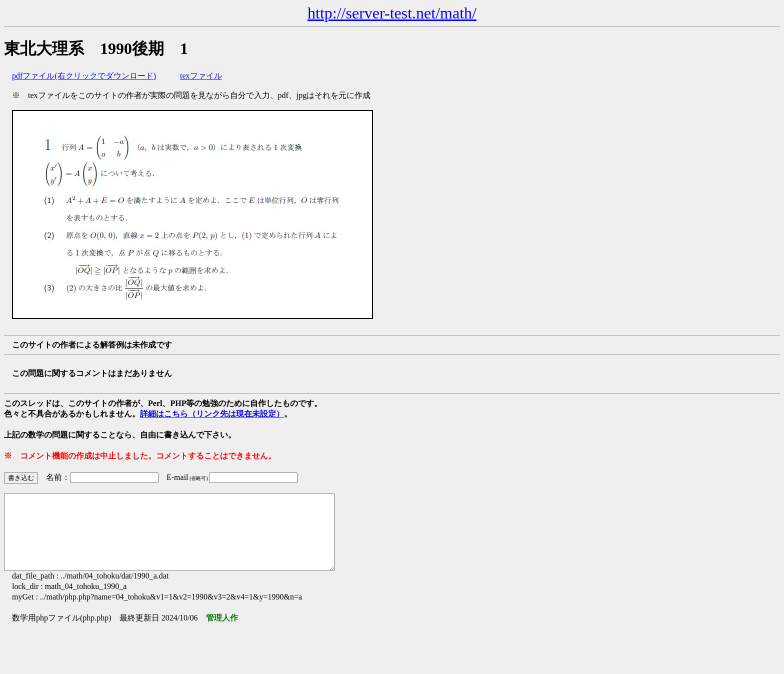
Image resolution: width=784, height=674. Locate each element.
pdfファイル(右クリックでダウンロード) (84, 76)
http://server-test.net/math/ (392, 13)
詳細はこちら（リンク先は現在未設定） (212, 414)
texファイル (201, 76)
